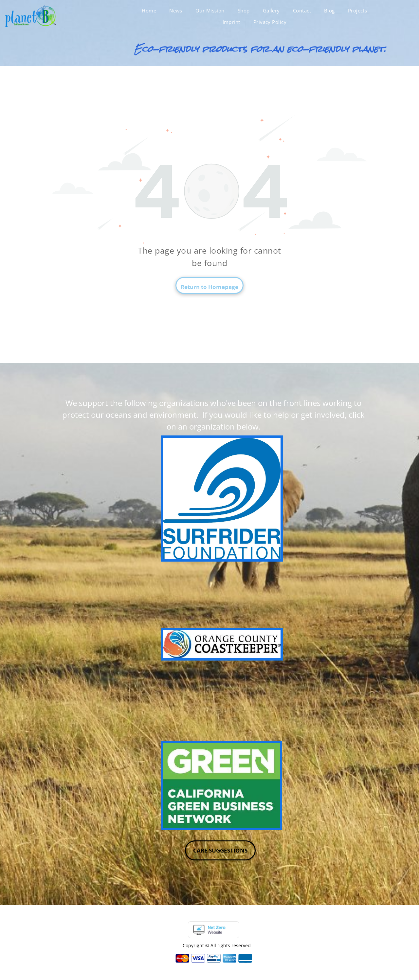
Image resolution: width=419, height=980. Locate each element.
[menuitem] (149, 11)
